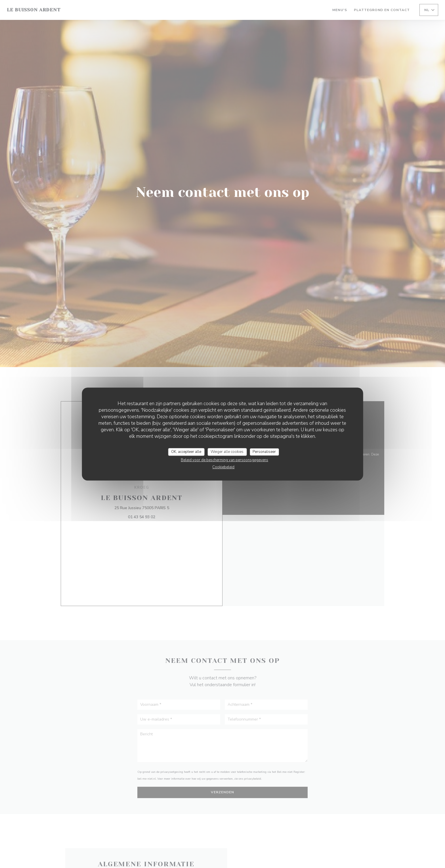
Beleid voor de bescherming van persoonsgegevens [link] (224, 460)
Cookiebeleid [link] (223, 467)
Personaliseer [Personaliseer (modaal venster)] (264, 452)
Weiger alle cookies (227, 452)
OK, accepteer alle (186, 452)
